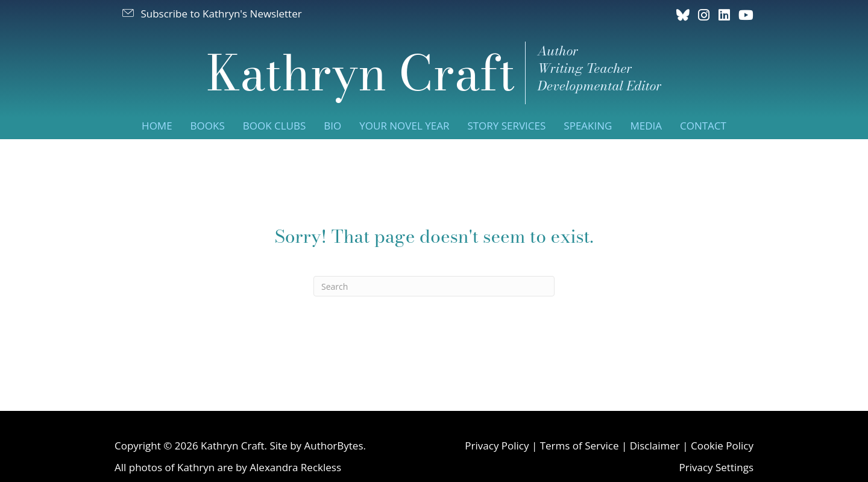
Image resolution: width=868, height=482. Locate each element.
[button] (211, 13)
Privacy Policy (497, 446)
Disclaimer (655, 446)
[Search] (434, 286)
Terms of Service (580, 446)
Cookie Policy (722, 446)
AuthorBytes (333, 446)
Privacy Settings (716, 467)
